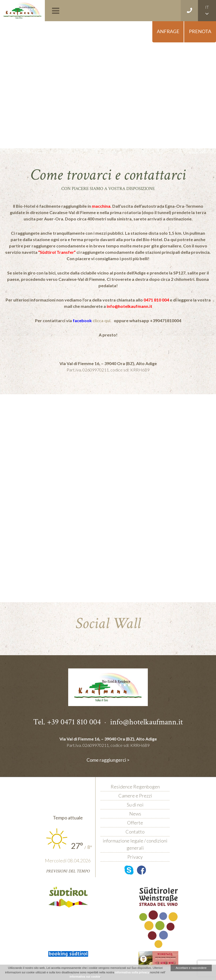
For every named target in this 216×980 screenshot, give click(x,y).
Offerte (135, 823)
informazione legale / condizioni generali (135, 844)
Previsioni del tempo (68, 871)
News (135, 814)
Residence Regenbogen (135, 787)
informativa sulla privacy (132, 972)
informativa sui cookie (85, 977)
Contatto (135, 832)
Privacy (135, 857)
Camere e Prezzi (135, 796)
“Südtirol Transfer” (57, 252)
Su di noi (135, 805)
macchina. (102, 206)
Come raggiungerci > (108, 760)
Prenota (200, 31)
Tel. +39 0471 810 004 (67, 722)
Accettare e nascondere (191, 968)
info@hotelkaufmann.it (129, 306)
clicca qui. (102, 320)
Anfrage (168, 31)
